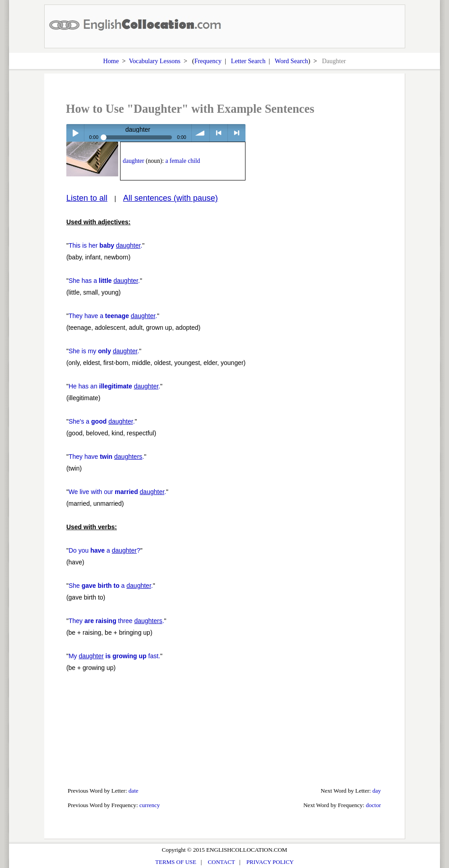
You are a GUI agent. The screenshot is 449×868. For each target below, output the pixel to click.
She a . (111, 586)
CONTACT (221, 862)
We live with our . (117, 492)
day (377, 791)
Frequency (208, 61)
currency (150, 805)
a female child (183, 161)
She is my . (104, 351)
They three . (116, 621)
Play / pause (75, 133)
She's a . (102, 421)
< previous (219, 133)
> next (237, 133)
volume (201, 133)
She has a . (104, 281)
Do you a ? (104, 550)
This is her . (105, 245)
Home (111, 61)
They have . (106, 457)
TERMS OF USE (176, 862)
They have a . (113, 316)
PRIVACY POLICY (270, 862)
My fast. (114, 656)
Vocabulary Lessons (155, 61)
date (134, 791)
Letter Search (248, 61)
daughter (134, 161)
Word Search (292, 61)
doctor (373, 805)
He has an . (114, 386)
